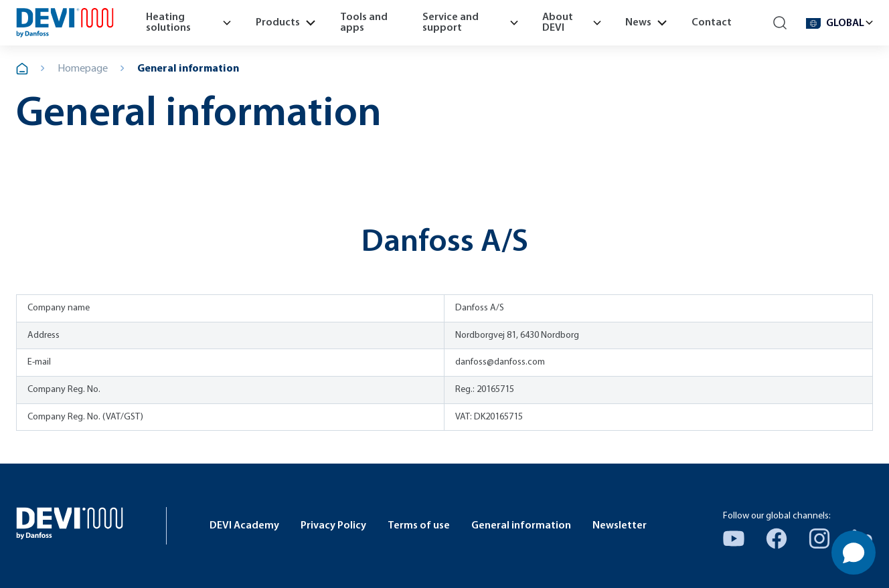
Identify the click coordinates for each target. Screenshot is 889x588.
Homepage (83, 69)
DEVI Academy (244, 526)
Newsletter (620, 526)
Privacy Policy (333, 526)
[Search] (780, 23)
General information (188, 69)
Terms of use (419, 526)
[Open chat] (854, 553)
